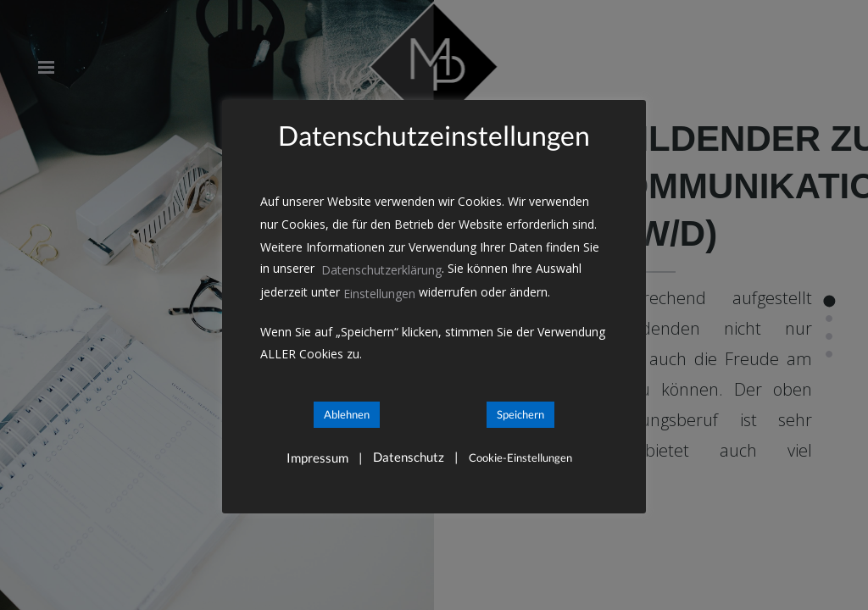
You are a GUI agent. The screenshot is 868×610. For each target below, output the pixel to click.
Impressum (317, 458)
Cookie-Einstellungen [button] (520, 457)
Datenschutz (409, 457)
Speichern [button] (520, 414)
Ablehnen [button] (347, 414)
